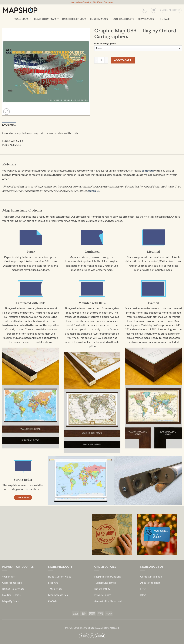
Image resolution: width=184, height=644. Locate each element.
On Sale (165, 19)
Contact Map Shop (151, 577)
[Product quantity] (101, 60)
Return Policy (102, 589)
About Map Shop (150, 583)
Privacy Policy (102, 595)
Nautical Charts (123, 19)
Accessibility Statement (108, 601)
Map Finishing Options (108, 577)
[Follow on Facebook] (81, 636)
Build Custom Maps (60, 577)
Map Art (53, 583)
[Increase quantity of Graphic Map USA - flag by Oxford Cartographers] (106, 60)
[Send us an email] (97, 636)
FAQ (143, 589)
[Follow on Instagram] (87, 636)
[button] (153, 10)
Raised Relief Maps (74, 19)
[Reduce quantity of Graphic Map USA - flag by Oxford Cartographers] (96, 60)
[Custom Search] (144, 10)
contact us (148, 171)
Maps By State (11, 601)
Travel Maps (147, 19)
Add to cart (123, 60)
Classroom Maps (46, 19)
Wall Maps (22, 19)
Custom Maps (99, 19)
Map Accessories (58, 595)
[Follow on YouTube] (103, 636)
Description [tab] (9, 125)
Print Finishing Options (105, 44)
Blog (143, 595)
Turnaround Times (105, 583)
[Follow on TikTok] (92, 636)
